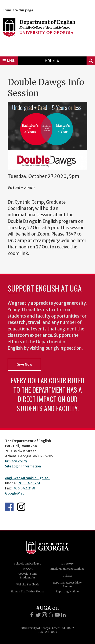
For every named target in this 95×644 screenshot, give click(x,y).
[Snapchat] (51, 615)
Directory (67, 564)
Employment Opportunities (67, 569)
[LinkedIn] (63, 615)
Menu (9, 60)
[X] (38, 615)
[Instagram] (44, 615)
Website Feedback (28, 584)
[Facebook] (32, 615)
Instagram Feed (21, 507)
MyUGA (28, 569)
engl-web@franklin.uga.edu (28, 478)
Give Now (52, 60)
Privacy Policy (16, 461)
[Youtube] (57, 615)
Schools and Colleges (28, 564)
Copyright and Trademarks (28, 576)
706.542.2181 (24, 488)
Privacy (67, 576)
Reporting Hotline (67, 591)
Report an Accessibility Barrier (67, 584)
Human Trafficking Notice (28, 591)
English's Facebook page (9, 507)
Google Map (15, 493)
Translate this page (18, 10)
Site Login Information (23, 466)
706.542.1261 (29, 483)
